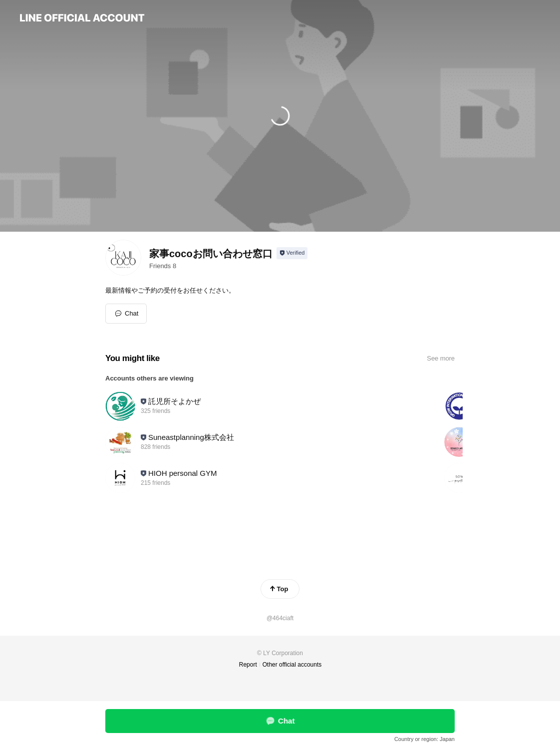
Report (248, 665)
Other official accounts (292, 665)
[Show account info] (292, 253)
